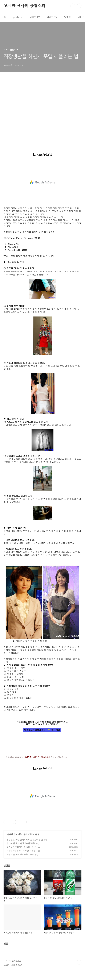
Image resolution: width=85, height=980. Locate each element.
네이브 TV (35, 17)
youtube (18, 17)
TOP (79, 962)
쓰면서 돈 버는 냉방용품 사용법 (20, 854)
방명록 (67, 17)
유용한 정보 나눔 (15, 834)
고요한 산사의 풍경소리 (25, 6)
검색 (73, 6)
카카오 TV (52, 17)
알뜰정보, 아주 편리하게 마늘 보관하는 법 (25, 840)
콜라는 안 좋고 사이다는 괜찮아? (21, 843)
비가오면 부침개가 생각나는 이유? (22, 847)
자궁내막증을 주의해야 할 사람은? (22, 851)
